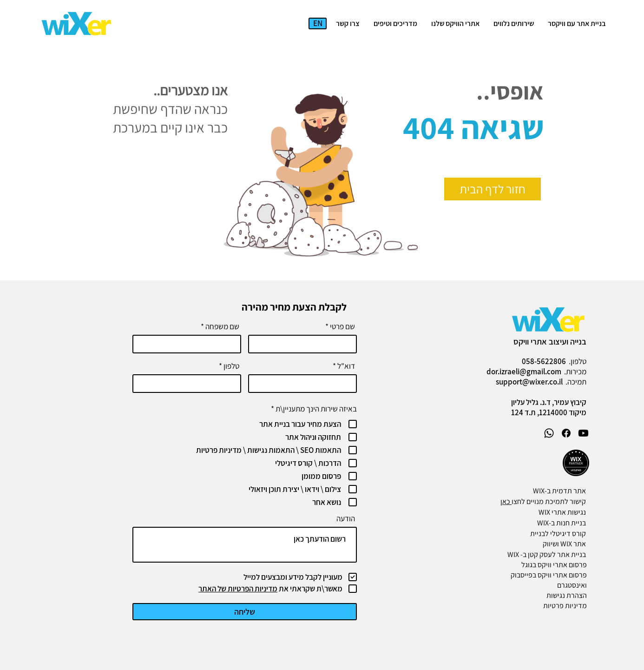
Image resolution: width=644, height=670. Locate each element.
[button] (514, 24)
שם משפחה (222, 327)
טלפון (231, 366)
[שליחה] (245, 612)
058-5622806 (544, 361)
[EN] (318, 23)
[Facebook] (566, 433)
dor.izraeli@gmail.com (524, 371)
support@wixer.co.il (529, 382)
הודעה (346, 519)
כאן (506, 501)
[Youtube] (583, 433)
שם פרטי (342, 327)
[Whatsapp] (549, 433)
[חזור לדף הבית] (493, 189)
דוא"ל (346, 366)
